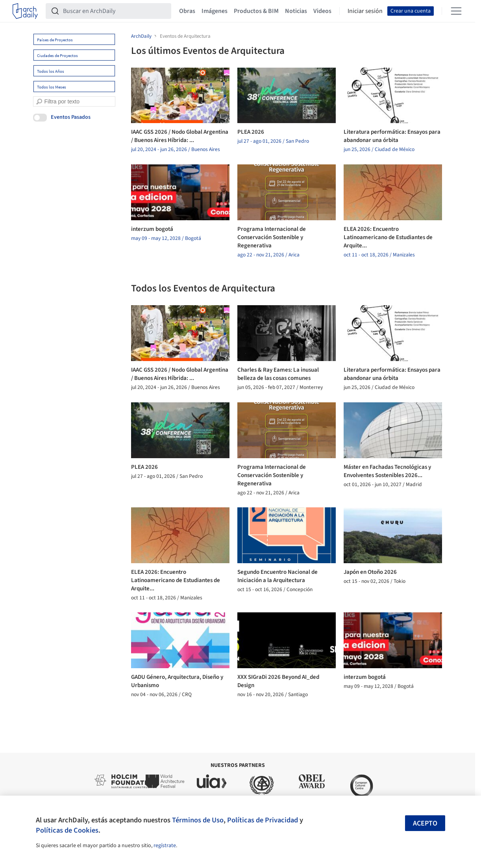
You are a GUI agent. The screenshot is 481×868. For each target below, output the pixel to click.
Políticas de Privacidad (263, 820)
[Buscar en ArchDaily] (115, 11)
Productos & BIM (256, 11)
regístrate (165, 846)
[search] (39, 102)
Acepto (425, 823)
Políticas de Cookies (67, 830)
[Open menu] (456, 11)
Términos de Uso (198, 820)
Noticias (296, 11)
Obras (187, 11)
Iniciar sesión (365, 11)
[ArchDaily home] (25, 11)
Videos (322, 11)
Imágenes (215, 11)
